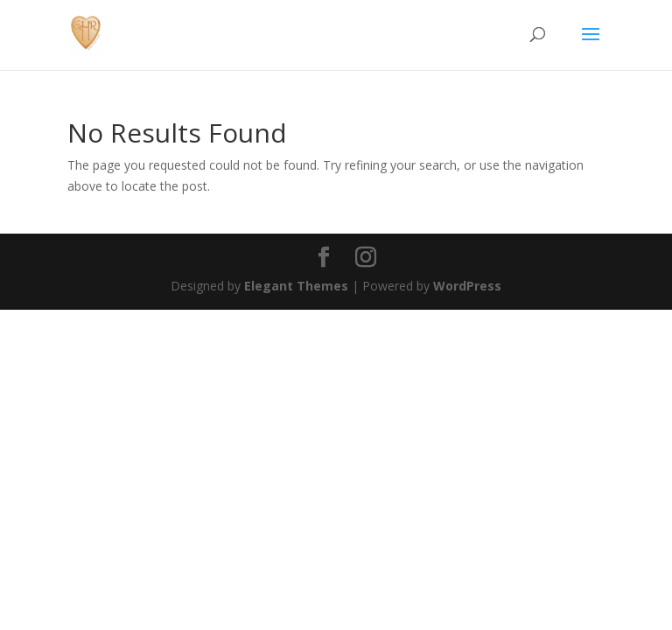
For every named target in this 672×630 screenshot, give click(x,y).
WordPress (467, 286)
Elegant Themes (296, 286)
